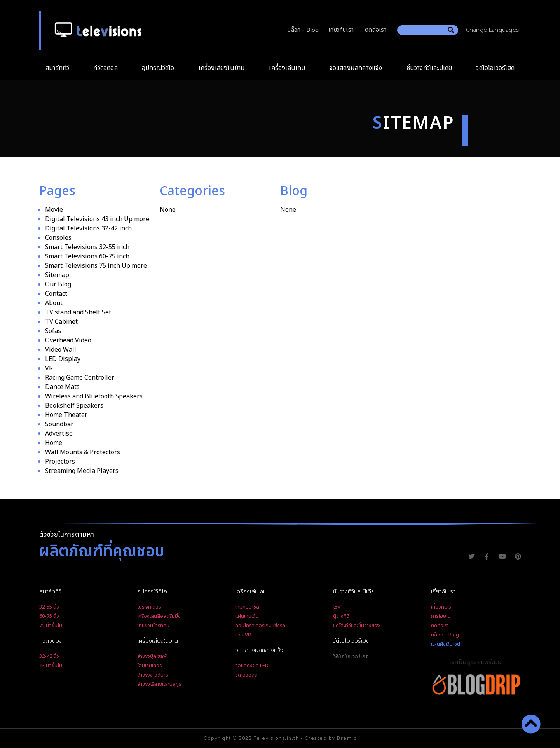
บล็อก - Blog (303, 30)
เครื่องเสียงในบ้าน (224, 68)
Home (54, 443)
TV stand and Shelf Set (78, 312)
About (54, 303)
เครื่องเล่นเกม (289, 68)
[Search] (451, 30)
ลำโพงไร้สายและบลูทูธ (159, 684)
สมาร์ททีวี (59, 68)
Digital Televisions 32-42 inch (88, 228)
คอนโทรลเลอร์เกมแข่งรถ (260, 626)
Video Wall (61, 350)
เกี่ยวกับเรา (341, 30)
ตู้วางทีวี (341, 616)
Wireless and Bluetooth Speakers (94, 396)
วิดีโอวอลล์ (246, 675)
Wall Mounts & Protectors (83, 452)
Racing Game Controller (80, 378)
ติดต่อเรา (376, 30)
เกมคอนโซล (247, 607)
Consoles (58, 238)
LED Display (63, 359)
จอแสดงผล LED (252, 666)
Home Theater (66, 415)
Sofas (53, 331)
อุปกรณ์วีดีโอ (160, 68)
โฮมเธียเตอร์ (149, 666)
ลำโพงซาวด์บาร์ (153, 675)
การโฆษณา (442, 616)
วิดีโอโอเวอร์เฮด (495, 68)
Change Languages (495, 30)
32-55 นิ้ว (49, 607)
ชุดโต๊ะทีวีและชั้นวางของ (357, 626)
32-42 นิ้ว (49, 656)
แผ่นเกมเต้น (247, 616)
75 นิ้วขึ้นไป (51, 626)
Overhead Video (68, 340)
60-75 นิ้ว (49, 616)
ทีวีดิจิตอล (107, 68)
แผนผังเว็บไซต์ (446, 644)
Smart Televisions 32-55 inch (87, 247)
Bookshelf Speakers (74, 406)
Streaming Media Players (82, 471)
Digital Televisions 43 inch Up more (97, 219)
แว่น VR (243, 635)
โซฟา (338, 607)
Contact (56, 294)
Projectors (60, 462)
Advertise (59, 434)
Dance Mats (62, 387)
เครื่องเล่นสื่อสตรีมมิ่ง (159, 616)
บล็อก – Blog (445, 635)
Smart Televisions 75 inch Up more (96, 266)
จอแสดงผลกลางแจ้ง (358, 68)
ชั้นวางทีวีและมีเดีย (431, 68)
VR (49, 368)
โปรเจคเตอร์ (149, 607)
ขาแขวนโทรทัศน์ (153, 626)
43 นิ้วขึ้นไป (51, 666)
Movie (54, 210)
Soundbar (59, 424)
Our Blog (58, 284)
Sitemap (57, 275)
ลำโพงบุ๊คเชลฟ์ (152, 656)
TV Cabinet (61, 322)
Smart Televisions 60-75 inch (87, 256)
